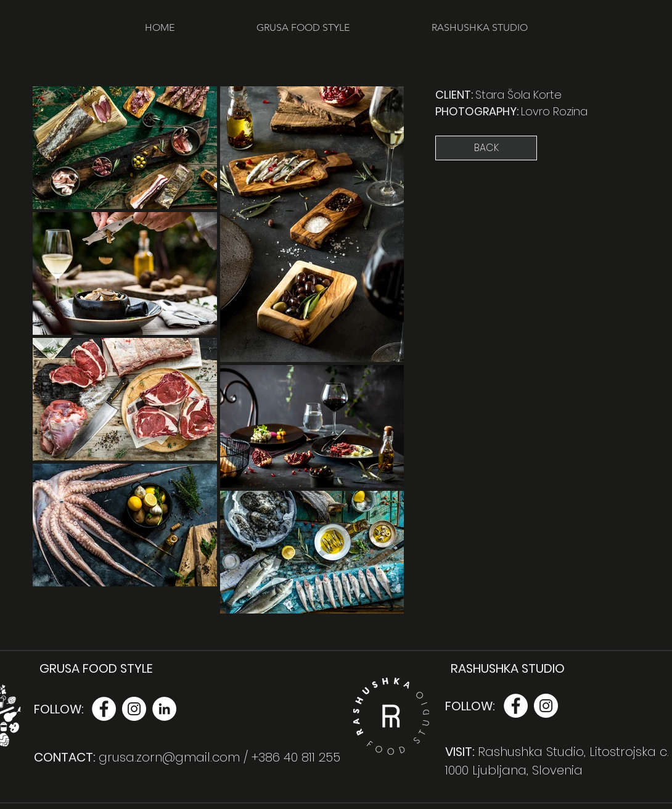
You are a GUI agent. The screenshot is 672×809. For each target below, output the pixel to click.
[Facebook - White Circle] (104, 709)
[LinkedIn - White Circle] (164, 709)
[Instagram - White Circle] (134, 709)
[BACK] (486, 148)
